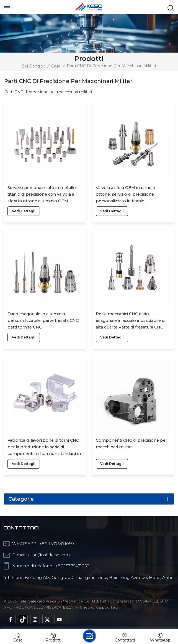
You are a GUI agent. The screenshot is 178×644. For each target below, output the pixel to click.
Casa (56, 66)
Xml (8, 607)
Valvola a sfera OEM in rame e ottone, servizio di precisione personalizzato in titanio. (125, 194)
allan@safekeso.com (49, 555)
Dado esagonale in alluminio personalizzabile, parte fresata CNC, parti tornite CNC (43, 320)
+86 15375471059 (72, 566)
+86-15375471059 (57, 544)
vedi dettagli (24, 211)
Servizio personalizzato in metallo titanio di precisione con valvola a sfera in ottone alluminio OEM (42, 194)
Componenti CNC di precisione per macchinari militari (131, 444)
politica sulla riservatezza (44, 607)
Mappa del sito (153, 601)
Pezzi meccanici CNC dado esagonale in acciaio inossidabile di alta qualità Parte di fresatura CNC (131, 320)
